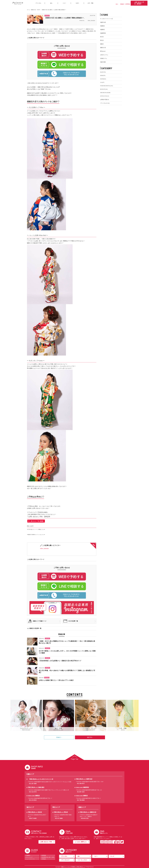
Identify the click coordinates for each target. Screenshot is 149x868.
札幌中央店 (103, 22)
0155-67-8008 (59, 818)
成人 (51, 3)
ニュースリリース (30, 859)
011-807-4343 (81, 792)
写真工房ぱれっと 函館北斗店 (88, 812)
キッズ (112, 856)
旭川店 (102, 37)
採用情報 (128, 4)
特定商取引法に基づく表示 (48, 857)
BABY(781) (103, 72)
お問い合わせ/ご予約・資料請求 (139, 3)
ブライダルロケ (65, 860)
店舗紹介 (122, 4)
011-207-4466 (33, 784)
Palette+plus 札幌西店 (34, 796)
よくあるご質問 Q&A (81, 842)
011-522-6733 (33, 792)
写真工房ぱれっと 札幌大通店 (36, 787)
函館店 (102, 44)
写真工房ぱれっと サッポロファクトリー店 (41, 779)
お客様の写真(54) (105, 100)
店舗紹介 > (59, 737)
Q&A (117, 4)
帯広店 (102, 40)
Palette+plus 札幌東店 (82, 796)
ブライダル (38, 3)
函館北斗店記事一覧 (35, 628)
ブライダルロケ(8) (105, 103)
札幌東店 (102, 30)
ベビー (64, 3)
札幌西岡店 (103, 33)
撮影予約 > (90, 737)
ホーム (28, 10)
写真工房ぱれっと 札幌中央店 (84, 779)
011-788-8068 (81, 800)
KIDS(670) (103, 76)
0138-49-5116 (85, 818)
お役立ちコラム (104, 55)
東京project (103, 51)
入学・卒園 (90, 3)
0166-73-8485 (33, 818)
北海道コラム (104, 58)
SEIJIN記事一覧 (73, 621)
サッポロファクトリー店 (106, 19)
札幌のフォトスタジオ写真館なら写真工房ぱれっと (73, 867)
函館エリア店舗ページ (40, 621)
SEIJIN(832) (103, 79)
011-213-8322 (33, 800)
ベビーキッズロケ (82, 860)
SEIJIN (38, 10)
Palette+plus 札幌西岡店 (82, 787)
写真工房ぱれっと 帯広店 (61, 812)
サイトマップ (29, 857)
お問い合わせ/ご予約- (46, 842)
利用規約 (44, 859)
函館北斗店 (33, 10)
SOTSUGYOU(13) (105, 96)
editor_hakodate (90, 21)
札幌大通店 (103, 62)
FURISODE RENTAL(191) (107, 86)
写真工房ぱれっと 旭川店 (35, 812)
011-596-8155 (81, 784)
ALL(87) (102, 82)
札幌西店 (102, 26)
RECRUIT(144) (104, 89)
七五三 (77, 3)
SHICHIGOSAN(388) (105, 93)
